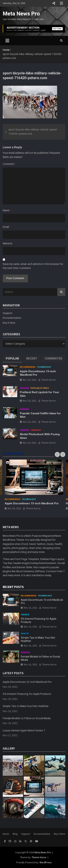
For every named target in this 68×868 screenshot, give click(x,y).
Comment (9, 164)
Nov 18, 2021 (30, 380)
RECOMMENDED (13, 454)
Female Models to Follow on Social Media (27, 718)
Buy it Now (9, 323)
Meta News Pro (21, 14)
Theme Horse (48, 380)
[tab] (12, 358)
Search (61, 292)
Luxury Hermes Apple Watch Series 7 (24, 731)
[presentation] (57, 454)
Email (7, 227)
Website (8, 244)
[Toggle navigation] (7, 41)
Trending (36, 430)
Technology (44, 367)
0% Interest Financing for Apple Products (27, 694)
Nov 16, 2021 (30, 401)
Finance (25, 614)
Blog (15, 834)
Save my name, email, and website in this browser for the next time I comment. (33, 266)
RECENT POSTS (13, 587)
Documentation (12, 318)
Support (8, 313)
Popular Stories (40, 388)
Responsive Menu (54, 3)
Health (25, 633)
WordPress (46, 862)
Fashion (24, 388)
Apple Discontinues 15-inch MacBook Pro (32, 503)
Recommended (28, 367)
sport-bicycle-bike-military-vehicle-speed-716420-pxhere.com (33, 132)
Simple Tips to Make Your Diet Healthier (26, 706)
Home (6, 834)
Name (7, 210)
